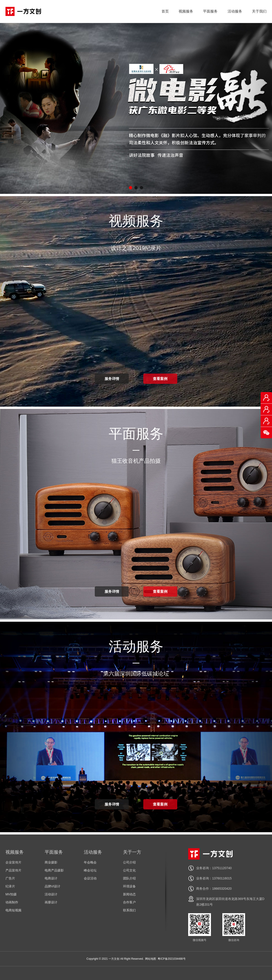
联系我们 (129, 910)
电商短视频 (13, 910)
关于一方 (132, 852)
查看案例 (160, 379)
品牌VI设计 (53, 886)
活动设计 (51, 894)
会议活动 (90, 878)
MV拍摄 (11, 894)
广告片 (10, 878)
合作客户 (129, 902)
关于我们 (259, 11)
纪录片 (10, 886)
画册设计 (51, 902)
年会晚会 (90, 862)
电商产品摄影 (54, 870)
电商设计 (51, 878)
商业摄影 (51, 862)
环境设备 (129, 886)
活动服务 (235, 11)
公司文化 (129, 870)
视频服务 (186, 11)
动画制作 (12, 902)
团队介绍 (129, 878)
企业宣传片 (13, 862)
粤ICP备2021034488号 (172, 959)
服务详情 (112, 379)
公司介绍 (129, 862)
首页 (165, 11)
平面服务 (210, 11)
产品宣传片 (13, 870)
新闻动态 (129, 894)
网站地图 (151, 959)
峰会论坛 (90, 870)
